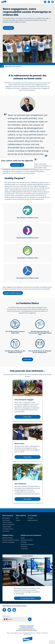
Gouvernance (24, 549)
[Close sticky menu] (35, 159)
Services (18, 520)
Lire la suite (8, 28)
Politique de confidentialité (27, 626)
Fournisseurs (6, 531)
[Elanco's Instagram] (14, 610)
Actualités (31, 518)
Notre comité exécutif (8, 525)
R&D (17, 518)
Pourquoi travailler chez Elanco (11, 540)
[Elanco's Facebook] (4, 610)
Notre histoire (6, 520)
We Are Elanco (6, 518)
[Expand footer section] (52, 642)
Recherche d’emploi (8, 538)
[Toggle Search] (49, 2)
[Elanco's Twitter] (9, 610)
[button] (27, 49)
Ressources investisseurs (27, 544)
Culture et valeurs (7, 522)
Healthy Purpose (7, 527)
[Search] (53, 2)
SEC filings (24, 542)
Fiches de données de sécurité (27, 629)
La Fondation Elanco (8, 529)
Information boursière (27, 540)
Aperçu (23, 538)
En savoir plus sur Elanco (27, 598)
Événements (24, 547)
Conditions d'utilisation (27, 627)
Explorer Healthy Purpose (13, 293)
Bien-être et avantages (8, 542)
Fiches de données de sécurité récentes (27, 630)
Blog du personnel (33, 520)
